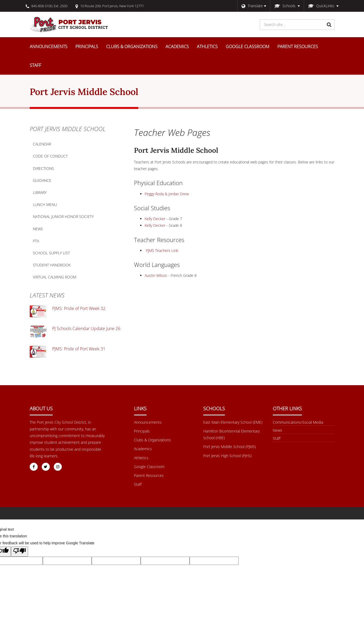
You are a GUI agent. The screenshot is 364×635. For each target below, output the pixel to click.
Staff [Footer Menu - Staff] (138, 484)
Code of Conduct (59, 157)
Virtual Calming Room (63, 278)
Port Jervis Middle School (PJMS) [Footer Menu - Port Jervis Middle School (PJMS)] (230, 447)
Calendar (42, 144)
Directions (43, 168)
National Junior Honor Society (63, 217)
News (38, 229)
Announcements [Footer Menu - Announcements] (148, 422)
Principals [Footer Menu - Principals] (142, 431)
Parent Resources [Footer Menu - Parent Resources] (149, 475)
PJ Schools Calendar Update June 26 (86, 328)
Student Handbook (60, 266)
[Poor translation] (20, 552)
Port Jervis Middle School (68, 129)
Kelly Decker (155, 219)
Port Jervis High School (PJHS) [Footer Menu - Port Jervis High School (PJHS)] (227, 456)
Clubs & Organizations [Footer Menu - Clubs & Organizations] (152, 440)
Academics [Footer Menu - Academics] (143, 449)
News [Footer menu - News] (277, 430)
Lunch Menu (53, 206)
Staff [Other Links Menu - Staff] (277, 438)
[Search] (329, 25)
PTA (36, 241)
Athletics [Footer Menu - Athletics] (141, 458)
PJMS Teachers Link (162, 250)
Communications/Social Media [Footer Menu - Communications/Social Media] (298, 422)
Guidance (42, 180)
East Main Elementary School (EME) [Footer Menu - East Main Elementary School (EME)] (233, 422)
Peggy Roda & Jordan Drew (167, 194)
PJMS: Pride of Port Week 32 (79, 308)
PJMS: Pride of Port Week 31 (79, 349)
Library (48, 194)
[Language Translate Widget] (254, 6)
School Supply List (51, 253)
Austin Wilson (156, 275)
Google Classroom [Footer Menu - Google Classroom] (149, 467)
